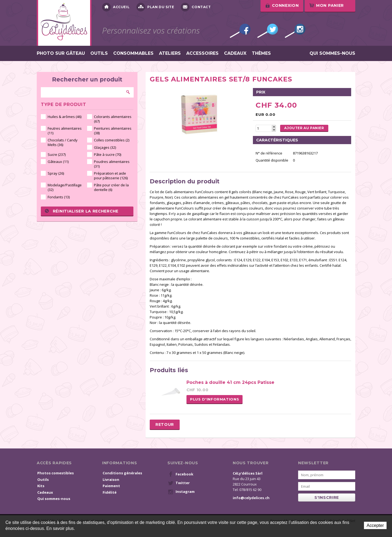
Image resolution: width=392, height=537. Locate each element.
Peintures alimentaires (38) (113, 131)
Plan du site (155, 7)
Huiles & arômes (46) (65, 117)
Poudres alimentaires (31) (112, 164)
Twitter (268, 31)
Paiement (111, 486)
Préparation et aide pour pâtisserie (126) (111, 176)
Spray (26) (56, 173)
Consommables (133, 53)
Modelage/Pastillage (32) (65, 187)
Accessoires (202, 53)
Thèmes (261, 53)
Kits (41, 486)
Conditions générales (122, 473)
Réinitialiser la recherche (82, 211)
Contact (196, 7)
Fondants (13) (59, 197)
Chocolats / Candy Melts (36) (63, 142)
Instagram (295, 31)
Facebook (240, 31)
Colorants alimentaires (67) (113, 119)
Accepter (375, 525)
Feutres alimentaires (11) (65, 131)
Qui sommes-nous (332, 53)
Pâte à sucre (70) (108, 154)
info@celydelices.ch (251, 498)
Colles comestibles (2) (112, 140)
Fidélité (110, 492)
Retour (165, 424)
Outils (99, 53)
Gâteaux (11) (58, 162)
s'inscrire (327, 497)
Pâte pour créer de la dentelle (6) (111, 187)
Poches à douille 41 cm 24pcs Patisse (230, 382)
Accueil (116, 7)
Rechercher (128, 92)
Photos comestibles (56, 473)
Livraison (111, 480)
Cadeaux (235, 53)
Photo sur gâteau (61, 53)
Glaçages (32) (105, 147)
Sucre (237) (57, 154)
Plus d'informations (215, 399)
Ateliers (170, 53)
